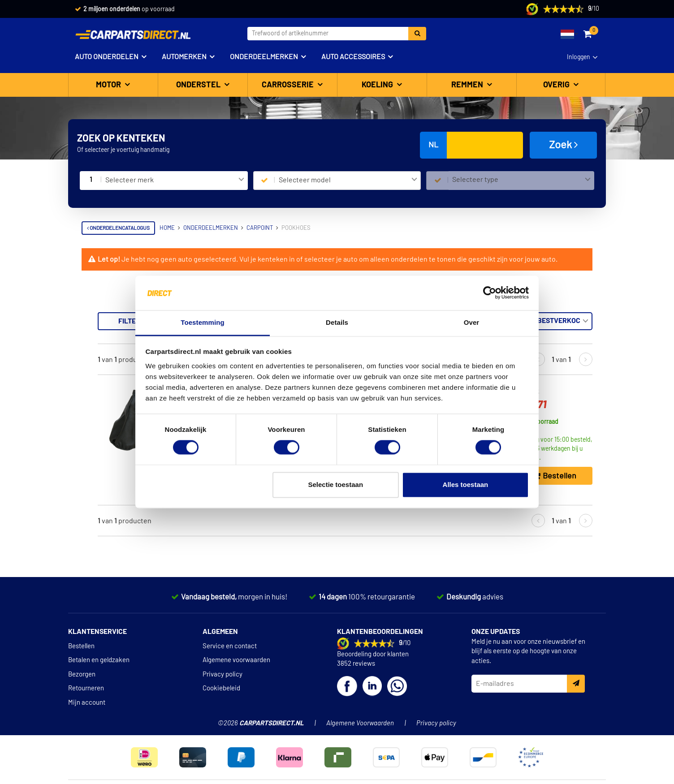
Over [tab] (472, 322)
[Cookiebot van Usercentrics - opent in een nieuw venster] (490, 293)
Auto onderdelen (107, 57)
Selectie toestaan (336, 485)
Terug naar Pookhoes (120, 317)
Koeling (378, 85)
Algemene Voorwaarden (360, 723)
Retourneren (86, 688)
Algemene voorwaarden (236, 660)
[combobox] (175, 181)
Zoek (564, 145)
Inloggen (579, 57)
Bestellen (81, 646)
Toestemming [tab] (203, 322)
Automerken (184, 57)
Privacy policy (223, 674)
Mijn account (87, 703)
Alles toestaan (466, 485)
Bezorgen (82, 674)
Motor (109, 85)
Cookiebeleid (221, 688)
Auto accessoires (353, 57)
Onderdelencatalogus (118, 228)
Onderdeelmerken (264, 57)
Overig (557, 85)
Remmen (468, 85)
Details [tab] (337, 322)
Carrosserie (289, 85)
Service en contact (230, 646)
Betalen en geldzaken (99, 660)
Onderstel (199, 85)
